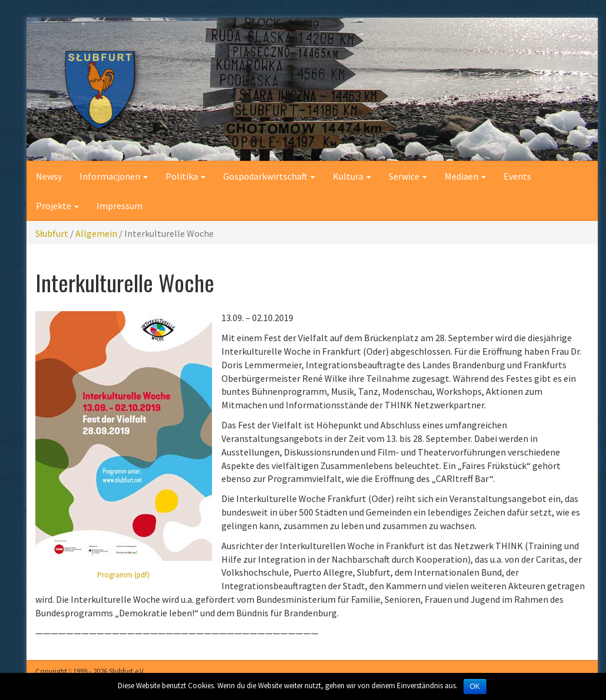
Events (517, 176)
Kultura (352, 176)
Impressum (120, 206)
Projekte (57, 206)
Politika (186, 176)
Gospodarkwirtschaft (269, 176)
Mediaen (465, 176)
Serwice (408, 176)
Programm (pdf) (123, 575)
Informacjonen (114, 176)
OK (475, 686)
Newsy (49, 176)
